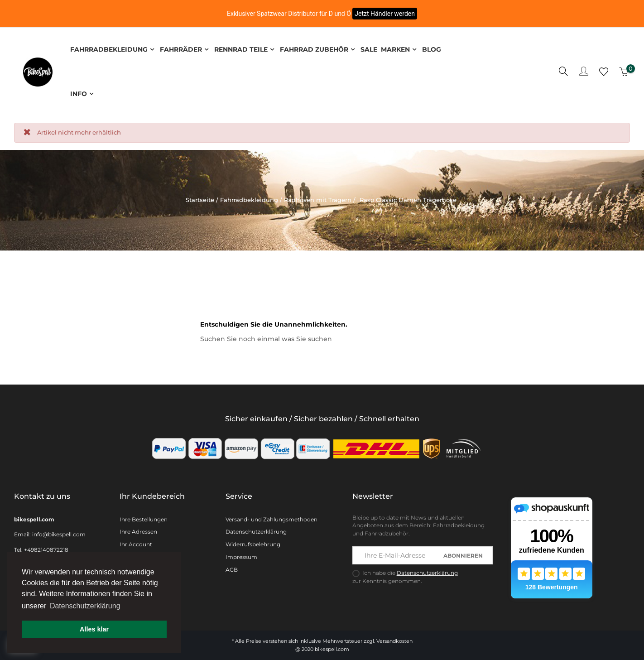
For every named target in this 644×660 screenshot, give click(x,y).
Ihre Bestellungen (144, 517)
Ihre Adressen (138, 530)
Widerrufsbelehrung (253, 542)
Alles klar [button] (94, 629)
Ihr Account (136, 542)
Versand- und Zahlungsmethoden (272, 517)
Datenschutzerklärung (256, 530)
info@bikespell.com (59, 532)
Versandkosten (394, 639)
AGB (232, 568)
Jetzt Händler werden (385, 14)
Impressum (241, 555)
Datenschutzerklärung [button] (85, 606)
